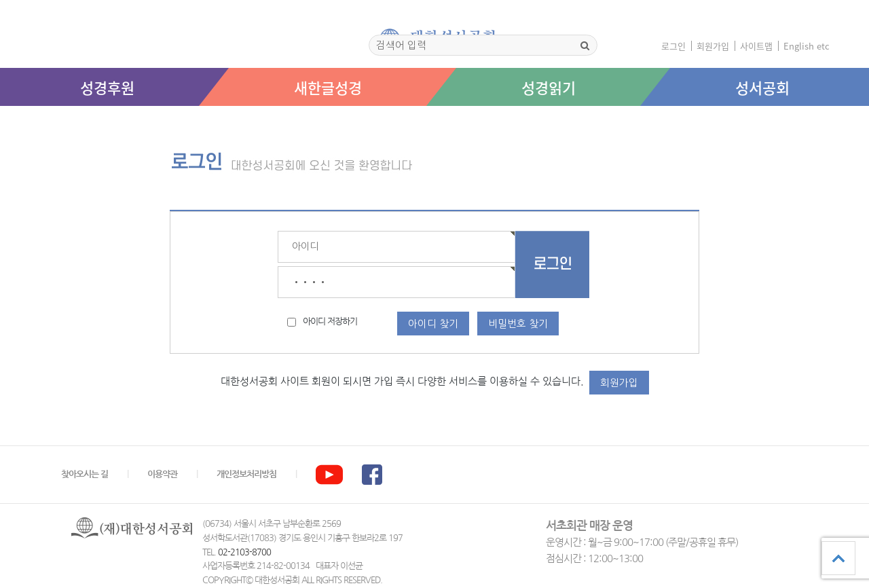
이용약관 (162, 474)
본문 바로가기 (0, 120)
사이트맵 (756, 46)
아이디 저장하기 (330, 321)
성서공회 (762, 87)
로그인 (673, 46)
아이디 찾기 (433, 324)
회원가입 (713, 46)
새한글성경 (328, 87)
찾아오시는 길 (85, 474)
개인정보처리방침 (246, 474)
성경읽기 (549, 87)
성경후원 (107, 87)
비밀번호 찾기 (518, 324)
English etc (807, 46)
